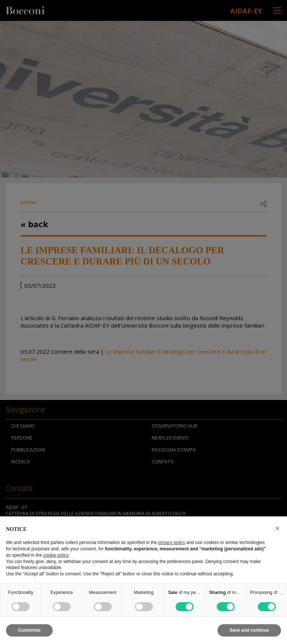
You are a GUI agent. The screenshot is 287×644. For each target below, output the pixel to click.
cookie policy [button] (56, 555)
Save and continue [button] (249, 630)
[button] (277, 528)
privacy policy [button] (172, 543)
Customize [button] (29, 630)
